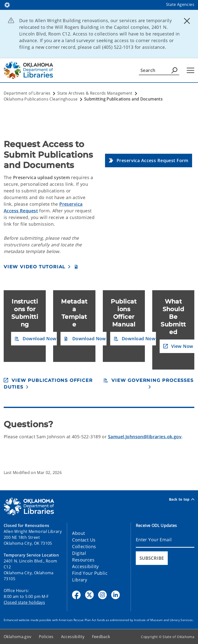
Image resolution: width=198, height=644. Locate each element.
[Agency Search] (174, 70)
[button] (149, 161)
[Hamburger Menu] (190, 70)
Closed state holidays (24, 602)
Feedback (101, 637)
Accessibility (85, 566)
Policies (46, 637)
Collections (84, 546)
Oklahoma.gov (18, 637)
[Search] (159, 70)
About (78, 533)
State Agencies (180, 4)
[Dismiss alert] (187, 21)
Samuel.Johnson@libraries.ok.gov (145, 437)
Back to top (182, 499)
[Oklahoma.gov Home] (7, 5)
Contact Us (84, 540)
